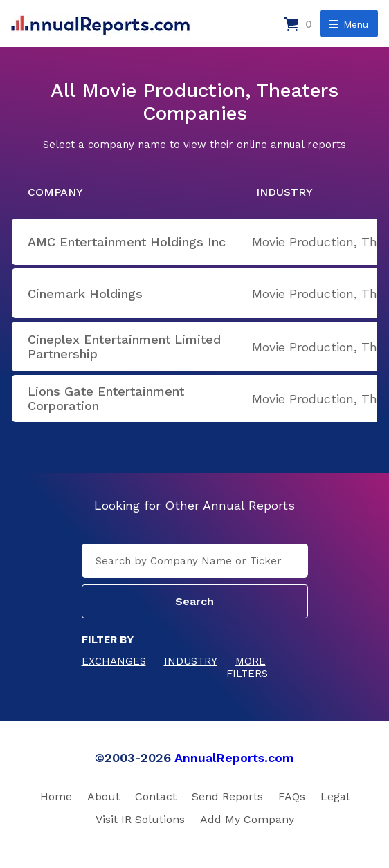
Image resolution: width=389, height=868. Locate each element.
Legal (335, 796)
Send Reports (227, 796)
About (103, 796)
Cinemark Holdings (85, 294)
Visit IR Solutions (140, 819)
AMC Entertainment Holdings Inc (127, 242)
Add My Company (247, 819)
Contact (156, 796)
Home (56, 796)
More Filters (247, 667)
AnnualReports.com (234, 758)
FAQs (292, 796)
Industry (191, 661)
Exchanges (114, 661)
